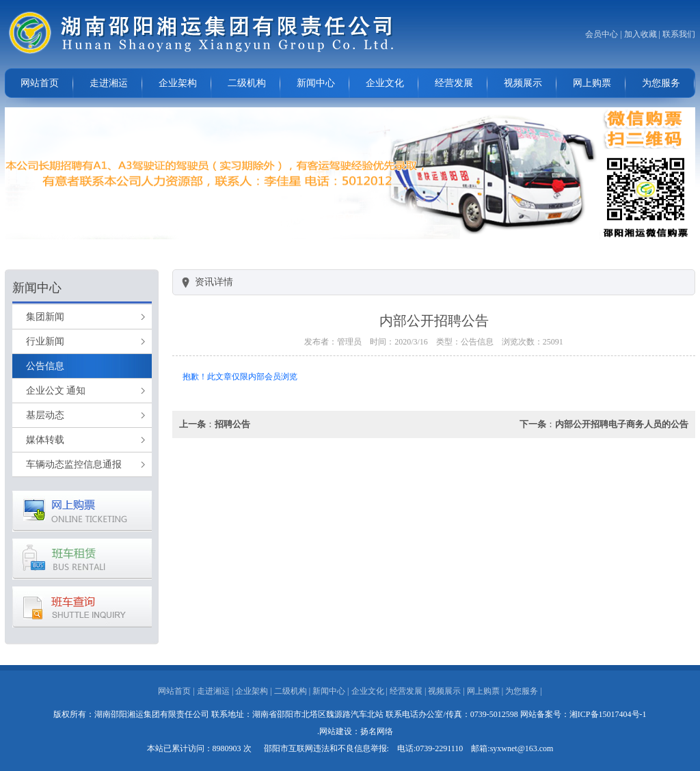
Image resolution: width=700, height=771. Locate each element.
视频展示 (523, 83)
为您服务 (661, 83)
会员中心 (602, 34)
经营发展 (454, 83)
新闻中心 (316, 83)
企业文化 (385, 83)
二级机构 (247, 83)
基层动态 (45, 415)
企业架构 (178, 83)
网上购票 (592, 83)
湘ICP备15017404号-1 (608, 714)
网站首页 (40, 83)
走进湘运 (109, 83)
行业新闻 (45, 341)
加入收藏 (641, 34)
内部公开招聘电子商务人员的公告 (622, 424)
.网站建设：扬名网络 (355, 731)
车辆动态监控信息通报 (74, 464)
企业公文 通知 (56, 391)
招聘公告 (232, 424)
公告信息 (45, 366)
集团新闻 (45, 317)
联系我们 (679, 34)
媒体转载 (45, 440)
